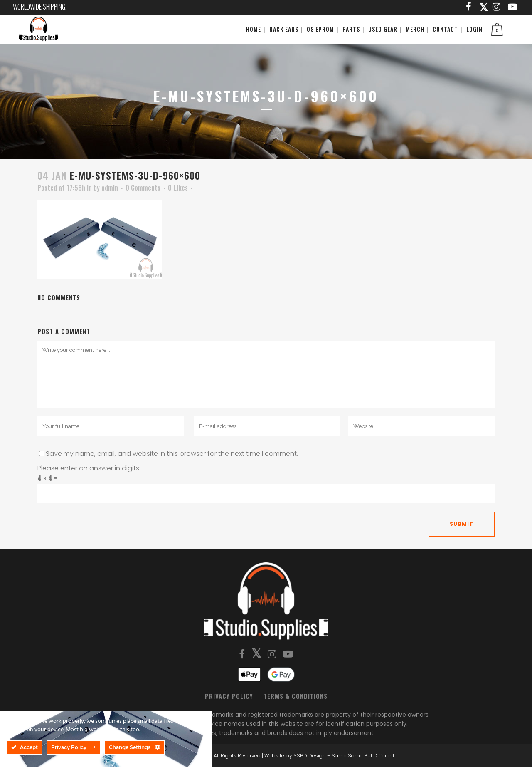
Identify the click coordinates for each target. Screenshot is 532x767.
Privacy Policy (229, 696)
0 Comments (143, 188)
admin (110, 188)
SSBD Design (310, 756)
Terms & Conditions (296, 696)
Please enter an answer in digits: (89, 468)
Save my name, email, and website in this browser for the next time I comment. (172, 454)
